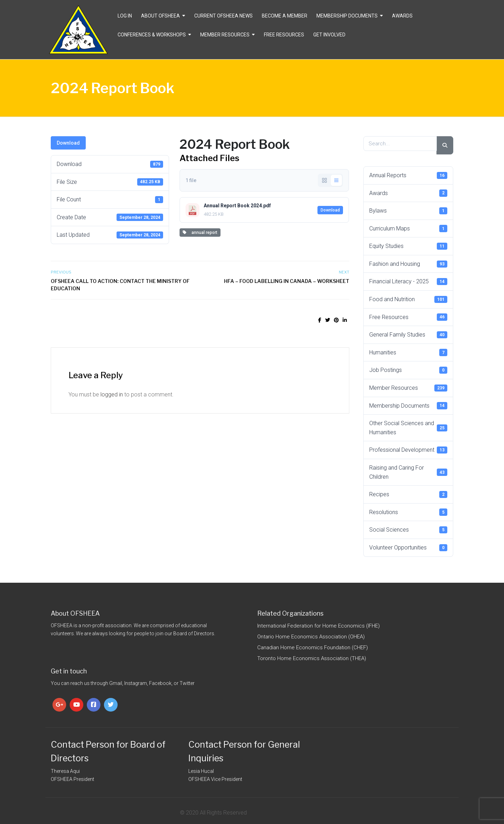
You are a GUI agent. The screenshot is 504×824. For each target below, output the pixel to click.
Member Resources (225, 35)
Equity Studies (408, 246)
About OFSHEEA (160, 16)
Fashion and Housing (408, 264)
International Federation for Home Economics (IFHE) (318, 626)
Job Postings (408, 370)
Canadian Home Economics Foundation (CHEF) (313, 648)
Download (68, 143)
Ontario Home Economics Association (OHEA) (311, 637)
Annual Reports (408, 175)
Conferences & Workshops (152, 35)
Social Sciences (408, 530)
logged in (112, 394)
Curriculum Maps (408, 228)
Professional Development (408, 450)
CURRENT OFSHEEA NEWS (223, 16)
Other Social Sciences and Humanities (408, 428)
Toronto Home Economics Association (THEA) (312, 658)
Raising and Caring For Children (408, 472)
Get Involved (329, 35)
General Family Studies (408, 335)
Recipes (408, 494)
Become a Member (285, 16)
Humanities (408, 352)
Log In (125, 16)
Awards (402, 16)
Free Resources (284, 35)
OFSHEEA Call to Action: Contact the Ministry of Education (120, 285)
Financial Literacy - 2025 (408, 282)
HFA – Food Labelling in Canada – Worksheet (287, 281)
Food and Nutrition (408, 299)
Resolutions (408, 512)
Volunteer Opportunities (408, 548)
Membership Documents (347, 16)
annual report (200, 233)
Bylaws (408, 211)
